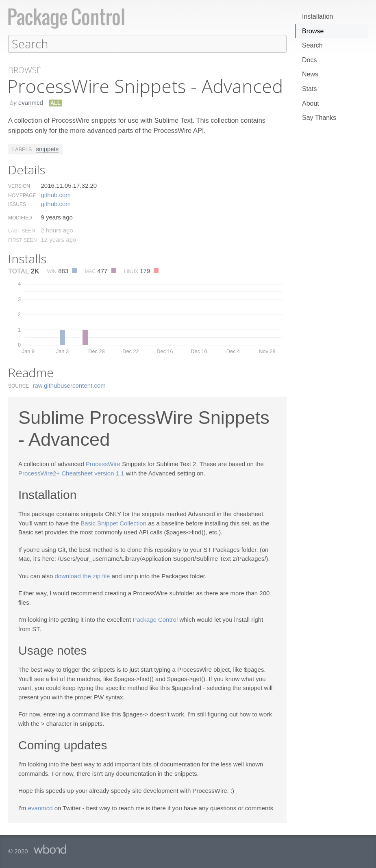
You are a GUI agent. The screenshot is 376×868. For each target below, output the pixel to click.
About (311, 103)
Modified (20, 217)
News (310, 74)
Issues (17, 204)
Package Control (155, 619)
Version (19, 186)
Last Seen (22, 230)
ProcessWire (103, 463)
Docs (309, 60)
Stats (309, 89)
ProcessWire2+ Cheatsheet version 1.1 (71, 473)
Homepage (22, 195)
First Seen (22, 240)
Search (312, 45)
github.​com (55, 194)
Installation (318, 16)
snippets (47, 149)
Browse (313, 31)
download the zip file (83, 576)
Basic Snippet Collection (113, 523)
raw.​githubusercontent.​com (69, 385)
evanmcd (31, 102)
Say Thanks (319, 118)
